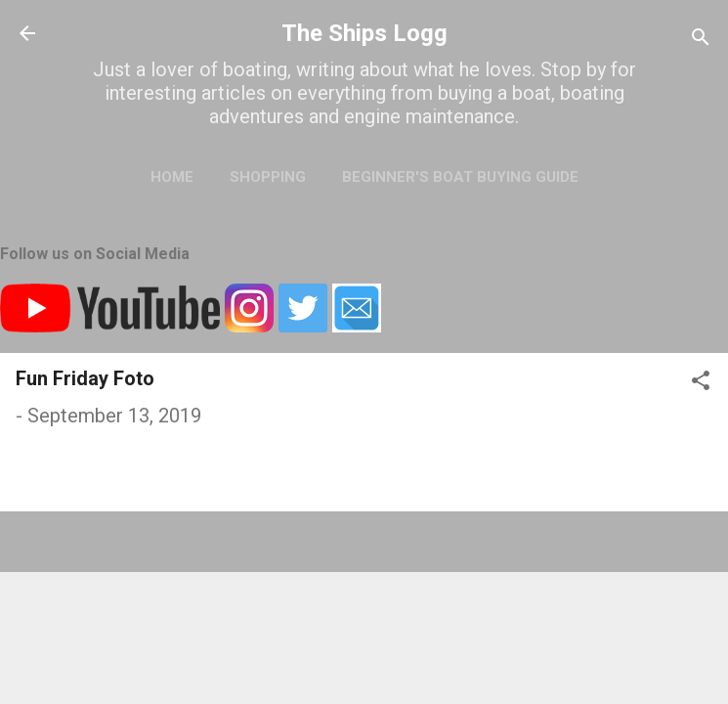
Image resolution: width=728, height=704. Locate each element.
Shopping (268, 177)
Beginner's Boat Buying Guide (460, 177)
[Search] (701, 40)
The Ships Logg (364, 33)
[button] (701, 383)
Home (172, 177)
